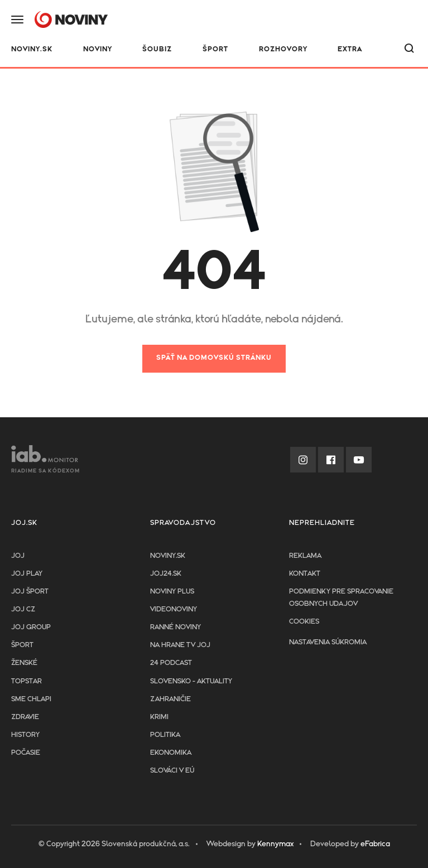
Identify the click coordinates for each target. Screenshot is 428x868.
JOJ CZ (23, 609)
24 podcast (171, 663)
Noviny (98, 49)
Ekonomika (171, 753)
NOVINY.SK (32, 49)
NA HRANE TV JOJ (180, 645)
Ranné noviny (175, 627)
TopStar (27, 681)
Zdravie (25, 717)
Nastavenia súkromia (328, 642)
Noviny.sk (168, 556)
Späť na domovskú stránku (214, 358)
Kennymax (275, 844)
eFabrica (375, 844)
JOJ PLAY (27, 574)
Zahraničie (170, 699)
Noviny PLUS (172, 592)
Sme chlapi (31, 699)
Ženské (24, 663)
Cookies (304, 622)
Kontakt (305, 574)
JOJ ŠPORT (30, 592)
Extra (350, 49)
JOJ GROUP (31, 627)
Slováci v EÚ (172, 771)
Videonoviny (174, 609)
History (25, 735)
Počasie (26, 753)
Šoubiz (157, 49)
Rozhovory (283, 49)
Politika (165, 735)
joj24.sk (166, 574)
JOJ (18, 556)
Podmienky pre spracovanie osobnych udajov (341, 598)
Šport (215, 49)
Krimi (159, 717)
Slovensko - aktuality (191, 681)
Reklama (305, 556)
